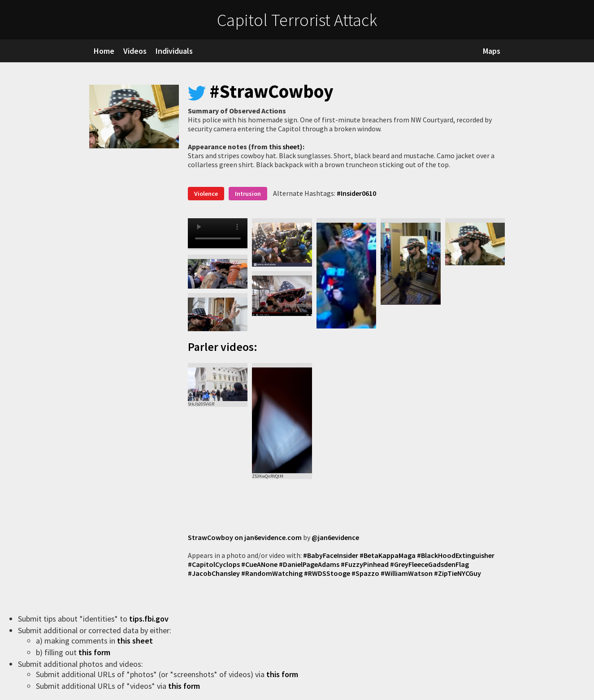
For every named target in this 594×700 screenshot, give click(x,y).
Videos (135, 51)
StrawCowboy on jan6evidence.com (245, 537)
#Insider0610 (356, 193)
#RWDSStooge (327, 573)
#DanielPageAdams (309, 564)
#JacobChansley (214, 573)
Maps (492, 51)
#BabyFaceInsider (331, 555)
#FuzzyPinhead (365, 564)
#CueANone (259, 564)
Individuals (174, 51)
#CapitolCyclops (214, 564)
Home (104, 51)
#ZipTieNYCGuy (457, 573)
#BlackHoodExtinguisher (456, 555)
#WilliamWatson (407, 573)
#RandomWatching (272, 573)
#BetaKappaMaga (388, 555)
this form (95, 652)
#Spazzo (365, 573)
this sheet (284, 147)
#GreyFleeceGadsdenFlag (429, 564)
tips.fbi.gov (150, 619)
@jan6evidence (335, 537)
